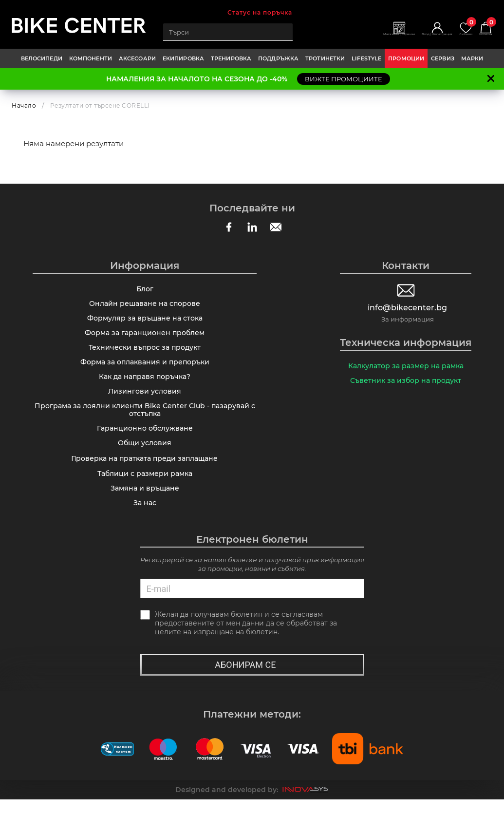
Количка (483, 28)
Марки (472, 58)
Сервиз (443, 58)
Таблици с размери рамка (145, 486)
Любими (457, 28)
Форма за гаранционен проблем (145, 336)
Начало (24, 105)
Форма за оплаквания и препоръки (145, 367)
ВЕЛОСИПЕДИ (42, 58)
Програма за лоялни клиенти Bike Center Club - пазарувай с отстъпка (145, 418)
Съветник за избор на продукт (406, 382)
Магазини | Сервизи (367, 37)
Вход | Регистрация (418, 37)
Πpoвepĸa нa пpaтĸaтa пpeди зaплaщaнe (144, 470)
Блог (145, 289)
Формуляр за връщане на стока (145, 321)
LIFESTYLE (366, 58)
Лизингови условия (145, 398)
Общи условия (145, 454)
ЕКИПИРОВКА (183, 58)
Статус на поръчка (260, 12)
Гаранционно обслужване (145, 438)
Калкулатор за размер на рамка (406, 366)
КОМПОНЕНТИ (91, 58)
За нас (145, 517)
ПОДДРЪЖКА (278, 58)
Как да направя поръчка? (145, 383)
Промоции (406, 58)
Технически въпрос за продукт (145, 352)
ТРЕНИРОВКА (231, 58)
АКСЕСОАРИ (137, 58)
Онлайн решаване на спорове (145, 305)
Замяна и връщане (145, 501)
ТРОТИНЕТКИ (325, 58)
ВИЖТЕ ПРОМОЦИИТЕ (344, 79)
